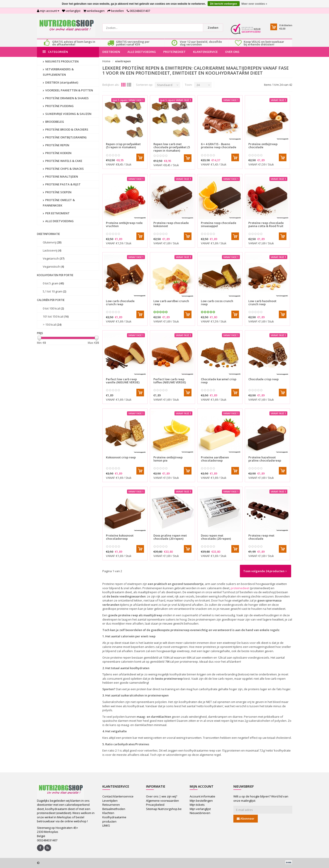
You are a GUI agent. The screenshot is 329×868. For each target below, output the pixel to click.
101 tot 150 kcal (56, 316)
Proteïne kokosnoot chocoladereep (120, 537)
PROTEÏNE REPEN (56, 145)
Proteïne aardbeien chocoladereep (215, 459)
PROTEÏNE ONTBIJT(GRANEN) (65, 137)
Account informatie (202, 796)
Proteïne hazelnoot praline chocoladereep (265, 459)
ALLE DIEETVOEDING (142, 52)
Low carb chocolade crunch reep (120, 303)
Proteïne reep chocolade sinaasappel (219, 224)
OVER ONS (232, 52)
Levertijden (110, 801)
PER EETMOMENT (56, 213)
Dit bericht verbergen (224, 4)
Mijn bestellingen (201, 801)
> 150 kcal (52, 324)
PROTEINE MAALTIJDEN (60, 176)
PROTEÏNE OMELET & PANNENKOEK (59, 203)
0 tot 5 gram (53, 283)
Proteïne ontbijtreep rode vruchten (124, 224)
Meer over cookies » (254, 4)
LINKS (106, 825)
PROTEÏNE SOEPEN (57, 192)
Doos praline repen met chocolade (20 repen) (170, 537)
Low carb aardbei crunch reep (171, 303)
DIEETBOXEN (111, 52)
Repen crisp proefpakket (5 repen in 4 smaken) (123, 146)
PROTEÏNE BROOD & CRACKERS (66, 129)
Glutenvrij (52, 242)
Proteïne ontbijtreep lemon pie (168, 459)
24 (198, 85)
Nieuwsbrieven (200, 813)
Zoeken (213, 28)
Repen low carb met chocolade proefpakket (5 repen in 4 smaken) (172, 147)
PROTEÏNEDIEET (174, 52)
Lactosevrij (52, 250)
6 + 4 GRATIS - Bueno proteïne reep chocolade (219, 146)
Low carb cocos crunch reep (217, 303)
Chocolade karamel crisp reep (219, 381)
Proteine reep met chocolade (261, 537)
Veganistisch (53, 266)
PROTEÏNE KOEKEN (57, 153)
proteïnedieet (240, 588)
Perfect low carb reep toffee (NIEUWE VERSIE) (170, 381)
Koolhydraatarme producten (114, 819)
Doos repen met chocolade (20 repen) (216, 537)
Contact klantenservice (118, 796)
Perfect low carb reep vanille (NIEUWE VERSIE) (123, 381)
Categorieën (55, 52)
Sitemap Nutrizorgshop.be (164, 809)
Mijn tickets (197, 805)
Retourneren (111, 805)
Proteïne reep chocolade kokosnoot (171, 224)
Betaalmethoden (114, 809)
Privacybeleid (155, 805)
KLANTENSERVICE (205, 52)
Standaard (165, 85)
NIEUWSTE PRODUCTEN (61, 61)
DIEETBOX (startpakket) (60, 82)
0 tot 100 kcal (53, 308)
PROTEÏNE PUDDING (58, 106)
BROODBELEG (53, 122)
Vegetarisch (54, 258)
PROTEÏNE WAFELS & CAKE (62, 161)
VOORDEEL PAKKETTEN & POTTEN (68, 90)
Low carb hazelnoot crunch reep (262, 303)
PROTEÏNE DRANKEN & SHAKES (66, 98)
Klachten (108, 813)
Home (106, 61)
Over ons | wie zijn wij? (162, 796)
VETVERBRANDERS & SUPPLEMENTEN (58, 72)
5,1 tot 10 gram (55, 291)
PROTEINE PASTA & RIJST (62, 184)
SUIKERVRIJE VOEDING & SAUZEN (67, 114)
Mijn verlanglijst (200, 809)
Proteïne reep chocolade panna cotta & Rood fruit (266, 224)
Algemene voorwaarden (162, 801)
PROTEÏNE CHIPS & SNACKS (63, 169)
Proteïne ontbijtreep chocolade (263, 146)
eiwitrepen (123, 61)
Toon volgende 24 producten (265, 571)
